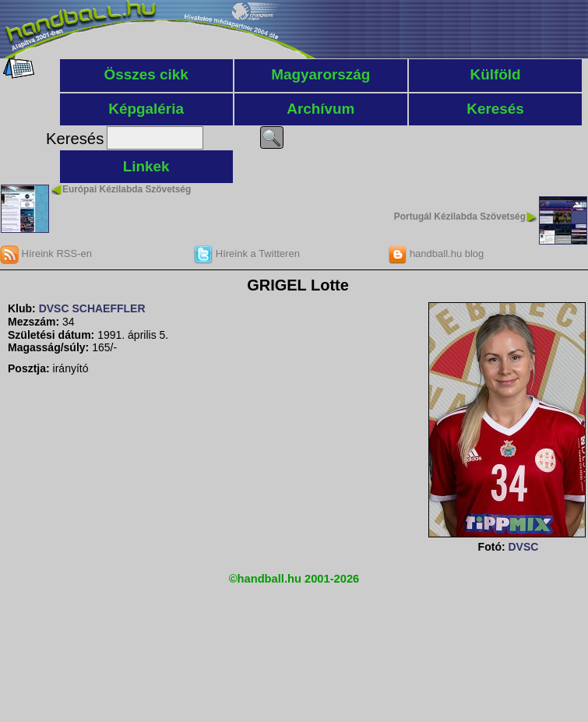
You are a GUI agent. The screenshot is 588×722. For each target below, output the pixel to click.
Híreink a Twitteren (247, 254)
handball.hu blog (436, 254)
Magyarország (320, 74)
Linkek (146, 166)
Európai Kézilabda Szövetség (127, 189)
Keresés (495, 109)
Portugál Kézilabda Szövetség (460, 217)
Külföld (496, 74)
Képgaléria (146, 109)
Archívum (320, 109)
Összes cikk (146, 74)
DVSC (523, 547)
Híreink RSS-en (46, 254)
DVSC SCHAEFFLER (92, 308)
